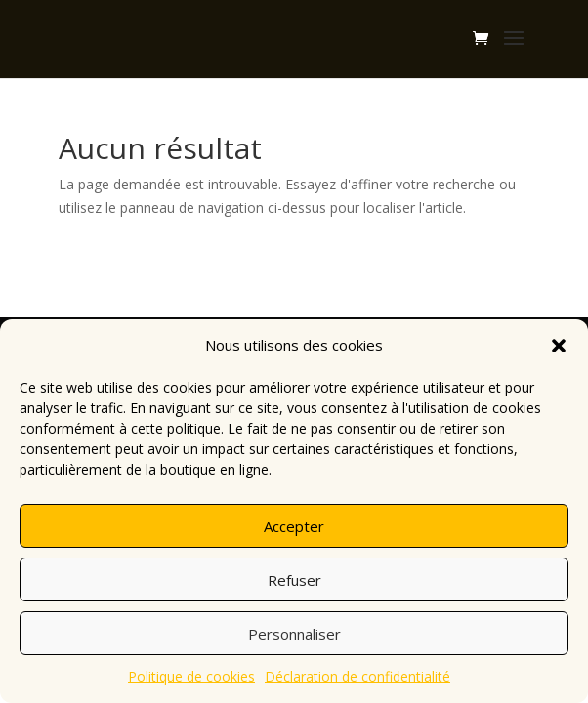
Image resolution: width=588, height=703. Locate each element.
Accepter (294, 526)
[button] (559, 346)
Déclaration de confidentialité (357, 676)
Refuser (294, 580)
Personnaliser (294, 634)
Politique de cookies (191, 676)
